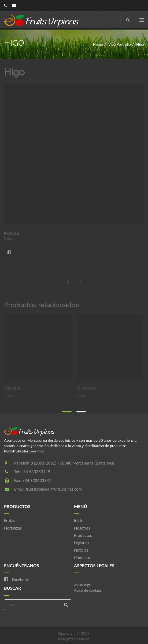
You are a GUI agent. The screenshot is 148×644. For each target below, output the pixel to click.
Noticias (81, 550)
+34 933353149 (35, 472)
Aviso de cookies (88, 590)
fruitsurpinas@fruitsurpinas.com (54, 489)
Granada (89, 384)
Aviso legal (83, 585)
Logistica (82, 543)
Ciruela (15, 386)
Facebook (9, 252)
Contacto (82, 557)
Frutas (10, 520)
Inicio (79, 520)
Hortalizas (13, 528)
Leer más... (38, 451)
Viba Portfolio (120, 44)
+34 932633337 (37, 480)
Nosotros (82, 528)
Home (98, 44)
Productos (83, 535)
